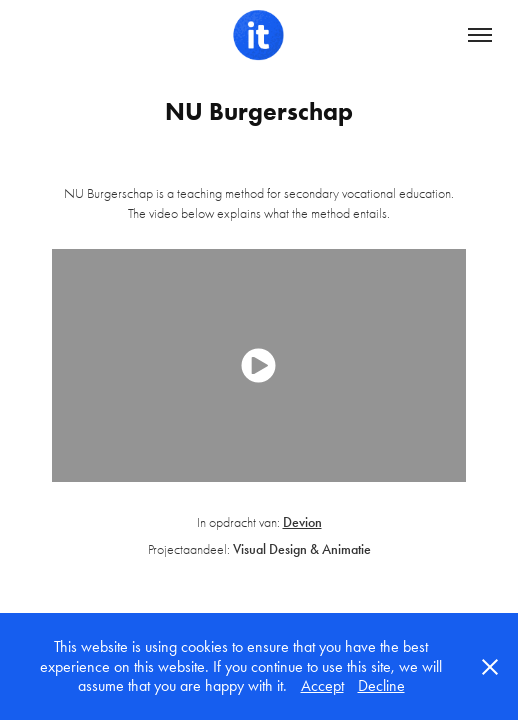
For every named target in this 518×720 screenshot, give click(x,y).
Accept (322, 685)
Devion (302, 522)
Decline (381, 685)
